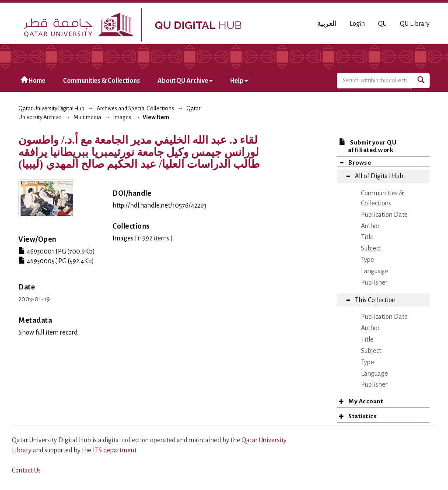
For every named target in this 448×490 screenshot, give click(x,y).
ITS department (115, 450)
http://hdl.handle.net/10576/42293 (159, 205)
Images (122, 117)
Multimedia (87, 117)
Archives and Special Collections (135, 109)
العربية (327, 24)
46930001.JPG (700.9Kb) (57, 251)
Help (239, 81)
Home (33, 80)
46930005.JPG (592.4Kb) (56, 261)
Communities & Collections (101, 81)
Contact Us (26, 470)
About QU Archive (185, 81)
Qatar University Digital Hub (51, 109)
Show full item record (48, 332)
